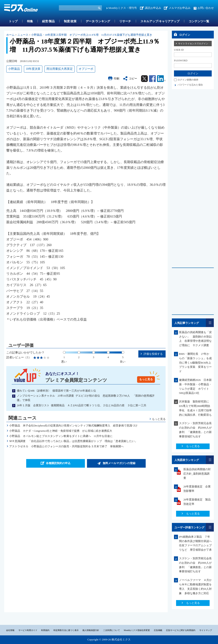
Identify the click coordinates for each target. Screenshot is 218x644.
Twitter (144, 79)
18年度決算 (33, 69)
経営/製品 (48, 21)
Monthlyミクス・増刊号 (123, 8)
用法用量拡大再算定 (60, 69)
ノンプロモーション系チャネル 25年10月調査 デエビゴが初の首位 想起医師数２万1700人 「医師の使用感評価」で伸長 (86, 398)
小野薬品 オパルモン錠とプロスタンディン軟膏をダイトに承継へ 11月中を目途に (61, 436)
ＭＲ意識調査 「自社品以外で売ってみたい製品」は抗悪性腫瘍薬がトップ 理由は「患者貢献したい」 (73, 441)
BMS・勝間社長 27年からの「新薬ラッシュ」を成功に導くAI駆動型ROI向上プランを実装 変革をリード (195, 363)
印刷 (117, 79)
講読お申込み (153, 8)
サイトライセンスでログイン (193, 44)
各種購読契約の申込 (58, 463)
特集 (30, 21)
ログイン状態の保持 (188, 80)
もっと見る (146, 379)
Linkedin (161, 79)
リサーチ (125, 21)
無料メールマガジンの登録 (119, 463)
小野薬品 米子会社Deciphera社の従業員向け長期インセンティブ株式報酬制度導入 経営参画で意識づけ (73, 426)
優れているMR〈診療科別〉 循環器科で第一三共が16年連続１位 (56, 391)
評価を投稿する (153, 354)
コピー (133, 79)
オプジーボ (86, 69)
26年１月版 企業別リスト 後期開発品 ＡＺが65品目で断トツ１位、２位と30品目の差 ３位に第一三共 (82, 405)
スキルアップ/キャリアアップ (160, 21)
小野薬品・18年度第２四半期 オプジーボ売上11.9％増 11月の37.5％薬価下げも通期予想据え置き (92, 35)
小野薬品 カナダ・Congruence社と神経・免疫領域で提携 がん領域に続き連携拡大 (61, 431)
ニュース (23, 35)
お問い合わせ (206, 8)
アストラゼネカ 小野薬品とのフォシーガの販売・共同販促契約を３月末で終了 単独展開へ (66, 446)
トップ (13, 21)
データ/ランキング (98, 21)
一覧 (210, 323)
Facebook (152, 79)
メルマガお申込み (180, 8)
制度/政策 (70, 21)
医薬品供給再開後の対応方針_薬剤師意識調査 (197, 474)
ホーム (10, 35)
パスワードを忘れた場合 (190, 85)
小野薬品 (14, 69)
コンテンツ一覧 (199, 21)
